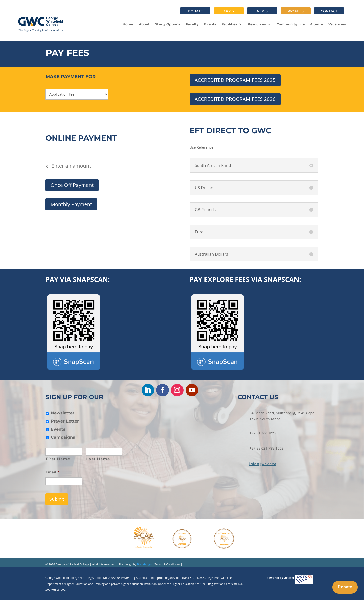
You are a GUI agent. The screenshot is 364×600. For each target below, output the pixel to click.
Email (52, 472)
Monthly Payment (71, 204)
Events (210, 24)
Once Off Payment (72, 185)
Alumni (316, 24)
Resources (257, 24)
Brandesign (144, 564)
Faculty (192, 24)
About (144, 24)
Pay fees (296, 11)
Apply (229, 11)
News (262, 11)
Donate (195, 11)
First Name (58, 459)
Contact (329, 11)
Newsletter (63, 413)
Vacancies (337, 24)
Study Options (168, 24)
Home (128, 24)
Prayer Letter (65, 421)
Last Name (98, 459)
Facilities (229, 24)
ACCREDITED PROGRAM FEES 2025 (235, 80)
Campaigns (63, 437)
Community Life (291, 24)
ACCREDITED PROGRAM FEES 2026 (235, 99)
